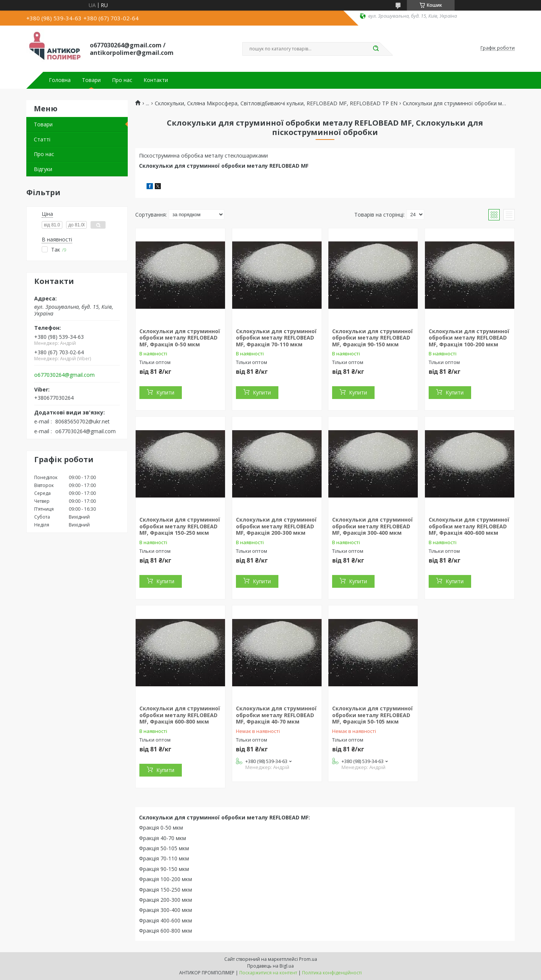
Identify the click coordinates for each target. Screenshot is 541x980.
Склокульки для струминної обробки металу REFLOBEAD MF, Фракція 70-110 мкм (276, 338)
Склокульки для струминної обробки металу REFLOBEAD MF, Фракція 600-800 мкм (180, 715)
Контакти (156, 80)
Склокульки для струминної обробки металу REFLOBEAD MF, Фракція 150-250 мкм (180, 526)
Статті (42, 139)
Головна (60, 80)
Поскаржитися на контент (268, 973)
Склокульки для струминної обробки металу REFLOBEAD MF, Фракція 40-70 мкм (276, 715)
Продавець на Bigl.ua (270, 966)
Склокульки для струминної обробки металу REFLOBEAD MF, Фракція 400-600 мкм (469, 526)
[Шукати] (376, 49)
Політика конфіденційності (332, 973)
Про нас (122, 80)
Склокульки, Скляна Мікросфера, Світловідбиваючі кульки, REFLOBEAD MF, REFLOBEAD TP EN (276, 103)
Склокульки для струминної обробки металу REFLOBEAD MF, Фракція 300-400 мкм (373, 526)
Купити (165, 392)
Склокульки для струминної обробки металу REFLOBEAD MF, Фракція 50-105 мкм (373, 715)
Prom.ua (308, 959)
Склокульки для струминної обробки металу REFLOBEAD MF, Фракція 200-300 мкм (276, 526)
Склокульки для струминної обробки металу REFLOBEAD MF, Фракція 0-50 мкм (180, 338)
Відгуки (43, 169)
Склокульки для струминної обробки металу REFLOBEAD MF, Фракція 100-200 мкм (469, 338)
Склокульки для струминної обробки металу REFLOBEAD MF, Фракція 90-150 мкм (373, 338)
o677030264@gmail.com (64, 375)
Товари (91, 80)
